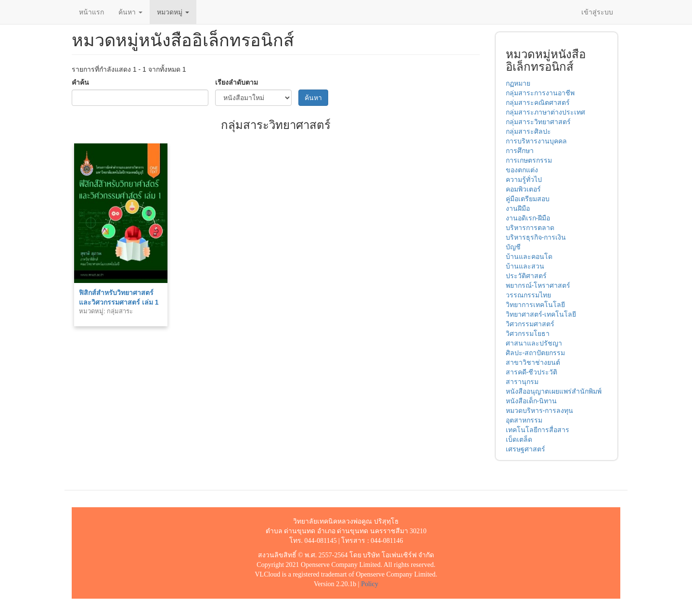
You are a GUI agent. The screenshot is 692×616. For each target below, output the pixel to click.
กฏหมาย (518, 83)
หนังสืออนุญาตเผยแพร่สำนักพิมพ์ (554, 391)
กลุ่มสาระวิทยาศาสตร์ (538, 122)
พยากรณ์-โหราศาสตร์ (538, 285)
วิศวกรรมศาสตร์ (530, 324)
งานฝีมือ (518, 208)
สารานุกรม (522, 382)
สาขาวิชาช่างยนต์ (533, 362)
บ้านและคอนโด (529, 257)
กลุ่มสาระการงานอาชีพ (540, 93)
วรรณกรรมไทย (528, 295)
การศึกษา (520, 151)
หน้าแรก (91, 12)
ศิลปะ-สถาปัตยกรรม (536, 353)
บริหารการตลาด (530, 228)
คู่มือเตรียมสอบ (528, 199)
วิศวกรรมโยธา (528, 334)
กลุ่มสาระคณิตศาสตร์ (538, 103)
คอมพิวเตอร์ (523, 189)
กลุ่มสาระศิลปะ (528, 131)
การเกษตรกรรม (529, 160)
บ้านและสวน (525, 266)
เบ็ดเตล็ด (519, 439)
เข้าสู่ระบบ (597, 12)
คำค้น (80, 82)
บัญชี (513, 247)
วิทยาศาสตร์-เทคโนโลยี (541, 314)
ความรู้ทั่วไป (524, 180)
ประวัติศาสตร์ (526, 276)
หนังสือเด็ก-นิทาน (532, 401)
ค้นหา (130, 12)
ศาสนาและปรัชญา (534, 343)
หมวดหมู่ (173, 12)
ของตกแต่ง (522, 170)
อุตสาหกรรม (524, 420)
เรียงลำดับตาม (237, 82)
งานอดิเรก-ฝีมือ (528, 218)
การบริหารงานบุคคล (536, 141)
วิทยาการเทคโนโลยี (535, 305)
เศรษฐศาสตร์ (525, 449)
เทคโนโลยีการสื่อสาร (538, 430)
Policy (370, 584)
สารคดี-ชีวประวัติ (532, 372)
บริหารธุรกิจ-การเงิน (536, 237)
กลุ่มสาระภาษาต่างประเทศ (545, 112)
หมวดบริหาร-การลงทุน (540, 411)
